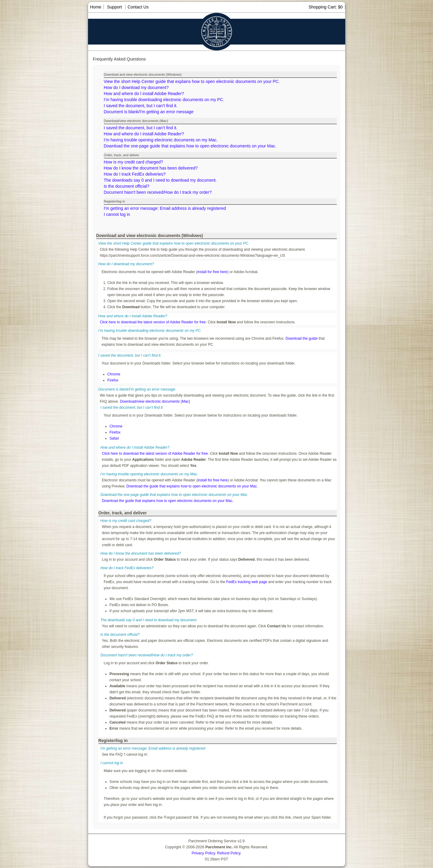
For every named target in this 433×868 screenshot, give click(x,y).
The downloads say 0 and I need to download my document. (160, 180)
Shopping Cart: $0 (326, 7)
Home (96, 7)
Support (115, 7)
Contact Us (138, 7)
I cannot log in (117, 214)
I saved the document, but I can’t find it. (141, 106)
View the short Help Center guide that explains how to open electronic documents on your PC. (192, 81)
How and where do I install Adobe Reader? (144, 94)
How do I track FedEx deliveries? (135, 174)
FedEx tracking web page (247, 582)
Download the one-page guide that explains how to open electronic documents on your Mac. (190, 146)
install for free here (212, 272)
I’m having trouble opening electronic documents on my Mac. (161, 140)
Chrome (114, 374)
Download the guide (301, 338)
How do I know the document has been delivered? (151, 168)
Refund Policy (229, 853)
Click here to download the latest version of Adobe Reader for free (153, 322)
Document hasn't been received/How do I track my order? (158, 192)
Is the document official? (127, 186)
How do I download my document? (136, 87)
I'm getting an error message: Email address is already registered (165, 208)
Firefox (113, 380)
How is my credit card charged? (133, 162)
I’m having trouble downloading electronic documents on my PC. (164, 100)
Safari (114, 438)
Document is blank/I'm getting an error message (149, 112)
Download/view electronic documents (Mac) (155, 401)
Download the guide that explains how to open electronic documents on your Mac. (192, 486)
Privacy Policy (203, 853)
